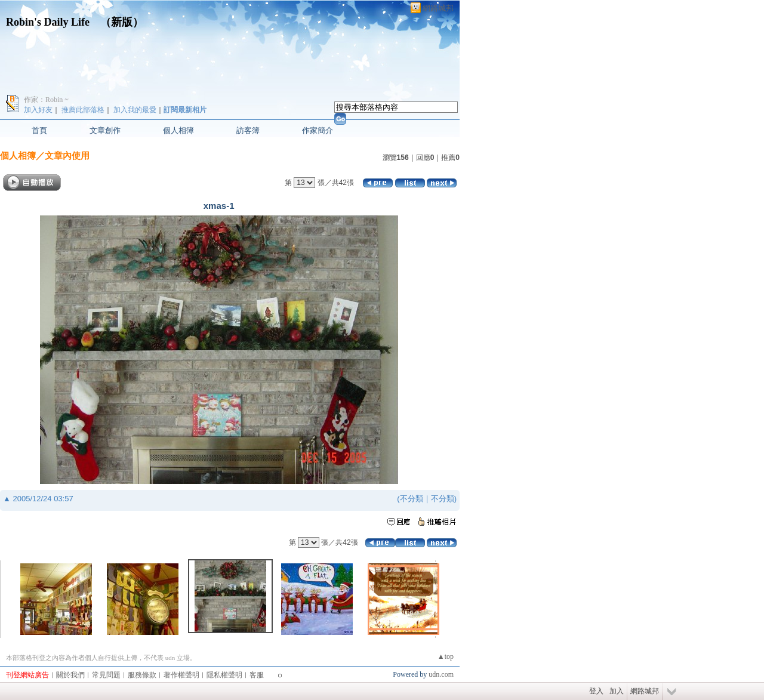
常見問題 (106, 675)
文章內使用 (67, 155)
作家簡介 (318, 130)
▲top (446, 656)
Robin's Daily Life (48, 22)
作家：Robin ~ (46, 100)
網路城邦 (438, 8)
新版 (122, 22)
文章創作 (105, 130)
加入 (617, 691)
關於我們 (70, 675)
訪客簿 (248, 130)
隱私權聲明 (224, 675)
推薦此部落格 (83, 110)
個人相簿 (178, 130)
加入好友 (38, 110)
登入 (596, 691)
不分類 (412, 499)
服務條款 (142, 675)
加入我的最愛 (135, 110)
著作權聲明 (181, 675)
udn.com (441, 674)
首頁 (39, 130)
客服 (257, 675)
